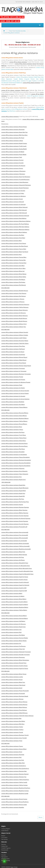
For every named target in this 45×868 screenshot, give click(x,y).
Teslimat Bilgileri (6, 829)
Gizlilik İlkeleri (5, 831)
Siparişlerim (5, 857)
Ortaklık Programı (6, 848)
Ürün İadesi (4, 837)
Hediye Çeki (4, 846)
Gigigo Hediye (14, 867)
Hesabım (4, 855)
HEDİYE (3, 867)
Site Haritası (5, 839)
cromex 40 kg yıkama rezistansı (12, 33)
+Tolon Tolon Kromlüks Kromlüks (17, 31)
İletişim (3, 836)
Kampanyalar (5, 850)
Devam (41, 817)
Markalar (4, 844)
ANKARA (8, 867)
